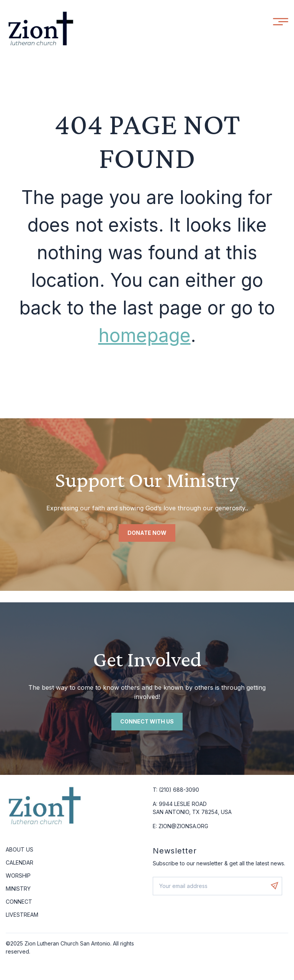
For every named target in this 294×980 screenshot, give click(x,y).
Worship (18, 876)
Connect (19, 902)
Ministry (18, 889)
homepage (145, 335)
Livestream (22, 915)
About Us (20, 849)
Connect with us (147, 721)
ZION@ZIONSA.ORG (183, 826)
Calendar (20, 862)
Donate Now (147, 533)
